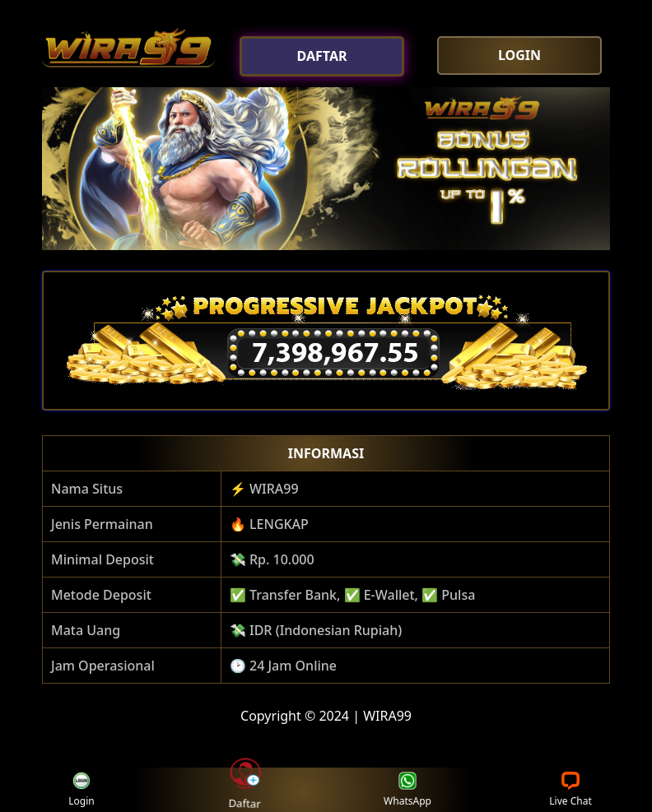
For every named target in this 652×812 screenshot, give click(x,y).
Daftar (244, 789)
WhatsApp (407, 790)
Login (81, 790)
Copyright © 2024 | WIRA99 (326, 716)
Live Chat (570, 790)
